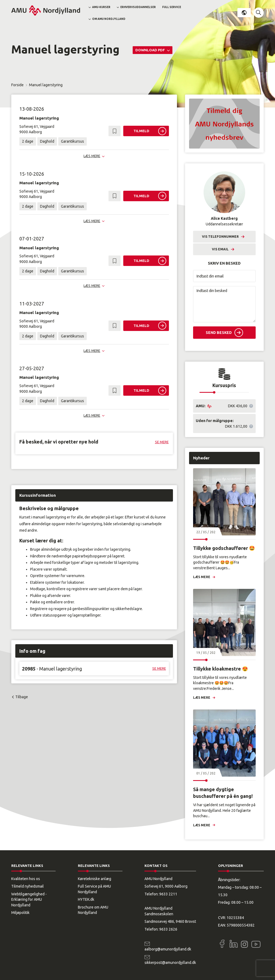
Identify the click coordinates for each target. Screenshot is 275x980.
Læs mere (202, 577)
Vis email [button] (220, 249)
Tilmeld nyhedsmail (28, 886)
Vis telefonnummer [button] (220, 237)
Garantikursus (73, 141)
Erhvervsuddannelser (138, 7)
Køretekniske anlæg (95, 879)
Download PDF (151, 50)
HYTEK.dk (86, 899)
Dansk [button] (244, 13)
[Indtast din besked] (224, 304)
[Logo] (46, 10)
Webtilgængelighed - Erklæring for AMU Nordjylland (29, 900)
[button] (259, 13)
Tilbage (22, 697)
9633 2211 (168, 894)
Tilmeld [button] (141, 131)
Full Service (172, 7)
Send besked (219, 333)
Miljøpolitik (20, 913)
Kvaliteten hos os (26, 879)
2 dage (28, 141)
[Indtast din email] (224, 276)
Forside (17, 85)
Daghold (47, 141)
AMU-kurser (101, 7)
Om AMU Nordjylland (109, 19)
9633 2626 (168, 929)
